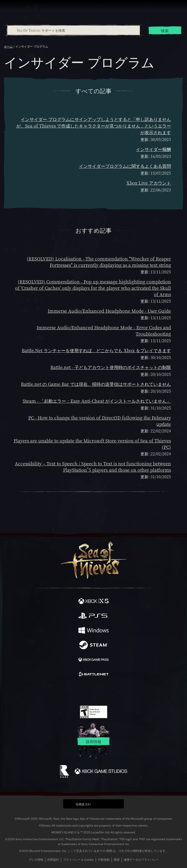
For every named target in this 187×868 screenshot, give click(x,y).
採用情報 (93, 742)
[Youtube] (93, 691)
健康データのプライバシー (141, 860)
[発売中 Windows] (93, 631)
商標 (117, 860)
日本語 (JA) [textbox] (83, 804)
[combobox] (73, 30)
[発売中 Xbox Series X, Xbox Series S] (93, 602)
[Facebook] (59, 691)
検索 (165, 31)
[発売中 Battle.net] (93, 675)
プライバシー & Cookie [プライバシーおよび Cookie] (78, 860)
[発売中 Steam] (93, 646)
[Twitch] (79, 691)
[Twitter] (68, 691)
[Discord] (107, 691)
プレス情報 (36, 860)
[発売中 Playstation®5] (93, 616)
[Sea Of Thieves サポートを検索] (74, 30)
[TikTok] (118, 692)
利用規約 (53, 860)
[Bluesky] (128, 692)
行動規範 (104, 860)
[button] (93, 804)
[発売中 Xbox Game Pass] (93, 660)
